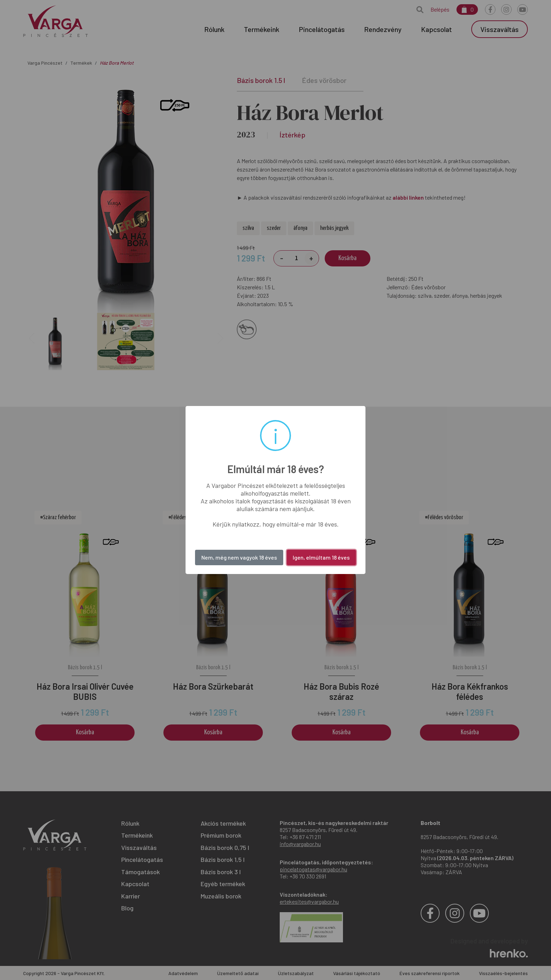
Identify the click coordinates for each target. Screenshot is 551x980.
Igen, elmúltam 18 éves (321, 557)
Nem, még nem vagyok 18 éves (239, 557)
